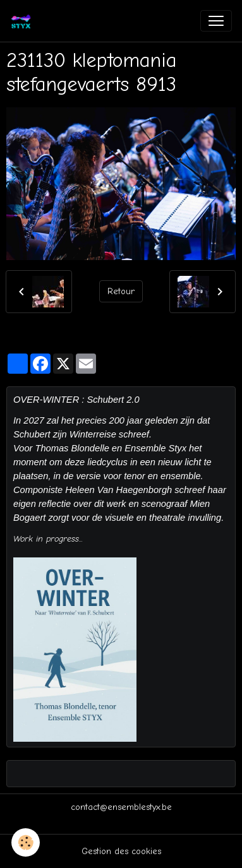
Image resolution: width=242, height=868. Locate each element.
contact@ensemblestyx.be (121, 807)
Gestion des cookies (121, 851)
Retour (121, 291)
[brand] (23, 21)
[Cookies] (26, 842)
